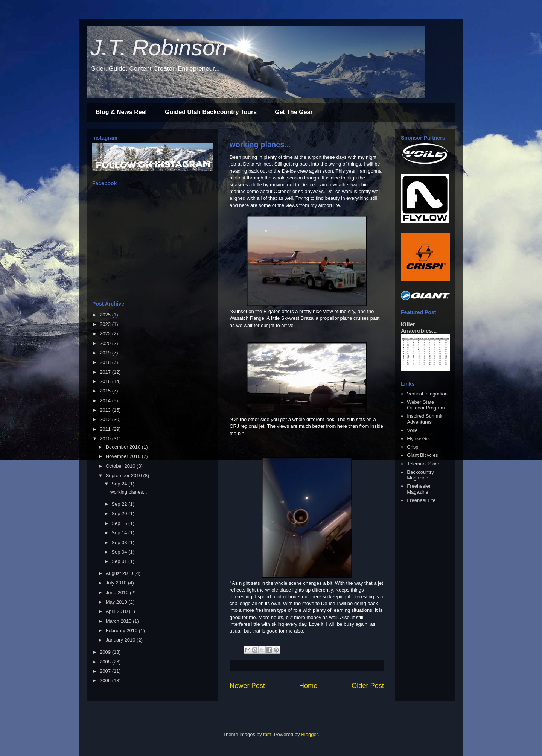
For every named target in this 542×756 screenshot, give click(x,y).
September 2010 (125, 475)
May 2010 (117, 602)
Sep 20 (120, 513)
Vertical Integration (427, 394)
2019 (106, 353)
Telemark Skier (423, 464)
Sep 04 (120, 552)
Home (308, 686)
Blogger (309, 734)
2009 (106, 652)
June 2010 (118, 592)
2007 (106, 671)
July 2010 (117, 583)
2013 (106, 410)
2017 (106, 372)
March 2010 (119, 621)
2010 (106, 439)
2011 (106, 429)
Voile (412, 430)
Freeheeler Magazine (419, 489)
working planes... (260, 145)
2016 (106, 381)
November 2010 (124, 456)
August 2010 (120, 573)
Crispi (413, 447)
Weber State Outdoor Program (426, 405)
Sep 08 (120, 542)
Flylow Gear (420, 439)
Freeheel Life (421, 500)
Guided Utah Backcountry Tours (211, 112)
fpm (267, 734)
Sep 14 (120, 533)
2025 (106, 315)
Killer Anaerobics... (419, 327)
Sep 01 (120, 561)
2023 (106, 324)
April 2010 (117, 611)
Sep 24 (120, 484)
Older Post (368, 686)
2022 (106, 334)
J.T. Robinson (159, 48)
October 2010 (121, 466)
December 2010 (124, 447)
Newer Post (247, 686)
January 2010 (121, 640)
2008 (106, 662)
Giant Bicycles (422, 455)
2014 (106, 401)
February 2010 (122, 631)
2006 (106, 681)
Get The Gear (294, 112)
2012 (106, 419)
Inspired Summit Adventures (425, 419)
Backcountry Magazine (420, 475)
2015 (106, 391)
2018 (106, 362)
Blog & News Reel (121, 112)
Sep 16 (120, 523)
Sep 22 (120, 504)
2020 (106, 343)
